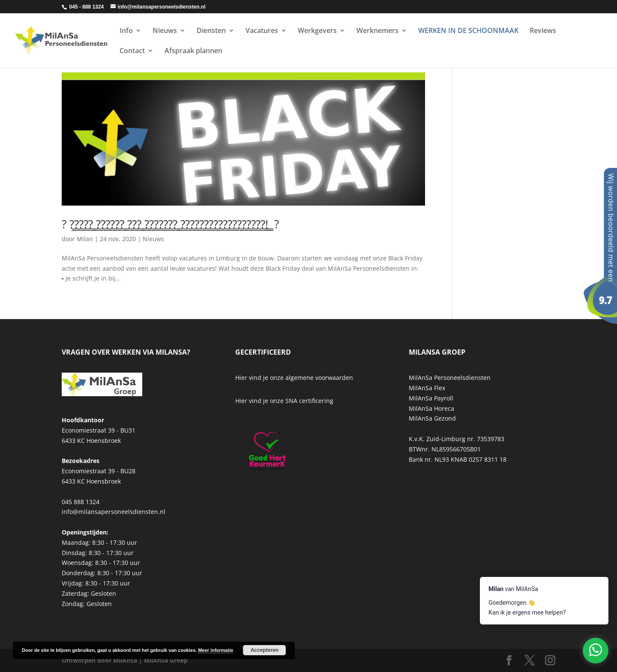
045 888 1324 (81, 502)
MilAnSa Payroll (431, 398)
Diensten (211, 31)
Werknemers (377, 31)
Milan (85, 239)
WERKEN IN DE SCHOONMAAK (468, 31)
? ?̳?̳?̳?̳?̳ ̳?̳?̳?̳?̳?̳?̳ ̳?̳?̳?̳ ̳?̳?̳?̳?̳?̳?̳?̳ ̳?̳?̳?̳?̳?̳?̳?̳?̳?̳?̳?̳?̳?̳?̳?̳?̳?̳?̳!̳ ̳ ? (170, 224)
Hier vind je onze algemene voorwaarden (294, 378)
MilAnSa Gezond (432, 418)
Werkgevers (317, 31)
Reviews (543, 31)
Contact (132, 51)
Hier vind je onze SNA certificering (284, 401)
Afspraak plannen (193, 51)
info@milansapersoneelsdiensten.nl (114, 512)
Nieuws (165, 31)
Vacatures (262, 31)
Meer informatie (216, 650)
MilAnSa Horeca (431, 408)
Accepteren (265, 650)
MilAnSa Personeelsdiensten (450, 378)
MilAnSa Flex (427, 388)
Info (126, 31)
